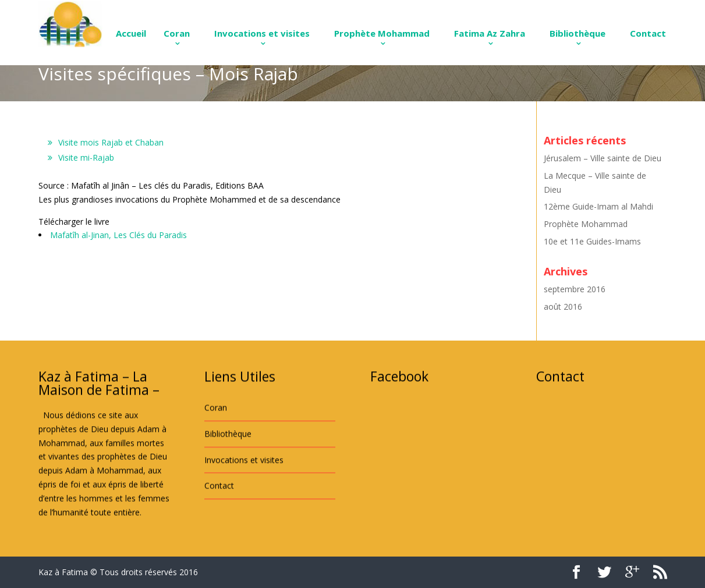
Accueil (131, 33)
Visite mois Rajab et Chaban (111, 142)
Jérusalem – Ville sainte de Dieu (603, 158)
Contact (648, 33)
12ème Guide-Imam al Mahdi (598, 206)
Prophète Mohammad (382, 33)
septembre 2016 (575, 289)
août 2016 (563, 307)
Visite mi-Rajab (86, 157)
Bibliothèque (578, 33)
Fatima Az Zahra (490, 33)
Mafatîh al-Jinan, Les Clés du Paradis (118, 235)
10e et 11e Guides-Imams (592, 241)
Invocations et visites (262, 33)
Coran (177, 33)
